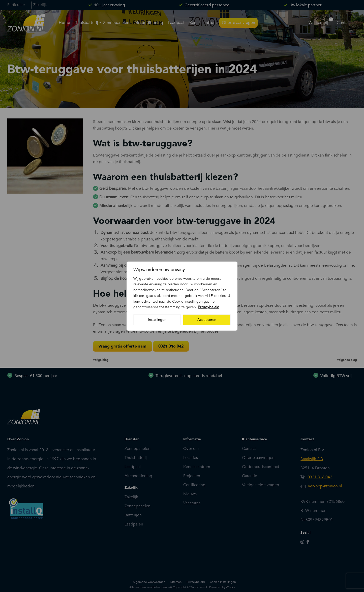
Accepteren (207, 320)
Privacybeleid (209, 307)
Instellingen (157, 320)
